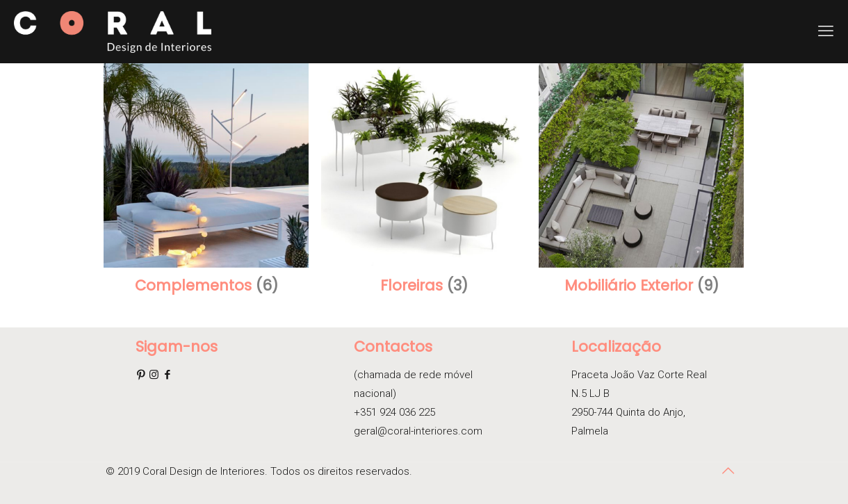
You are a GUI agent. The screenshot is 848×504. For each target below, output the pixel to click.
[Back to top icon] (728, 471)
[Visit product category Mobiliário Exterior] (641, 183)
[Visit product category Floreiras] (423, 183)
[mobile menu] (826, 31)
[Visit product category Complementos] (206, 183)
